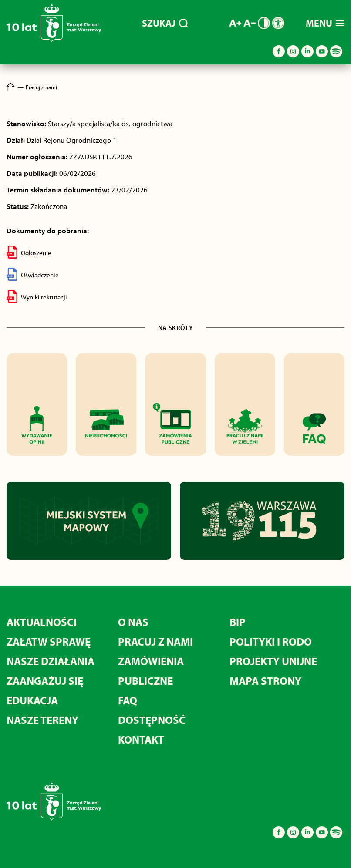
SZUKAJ (165, 23)
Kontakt (141, 739)
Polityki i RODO (271, 641)
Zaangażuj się (45, 681)
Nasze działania (51, 661)
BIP (238, 622)
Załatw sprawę (49, 641)
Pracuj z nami (155, 641)
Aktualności (42, 622)
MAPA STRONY (265, 681)
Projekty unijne (273, 661)
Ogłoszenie (29, 252)
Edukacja (32, 700)
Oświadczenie (33, 274)
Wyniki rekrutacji (37, 296)
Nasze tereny (42, 720)
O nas (133, 622)
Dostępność (152, 720)
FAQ (128, 700)
